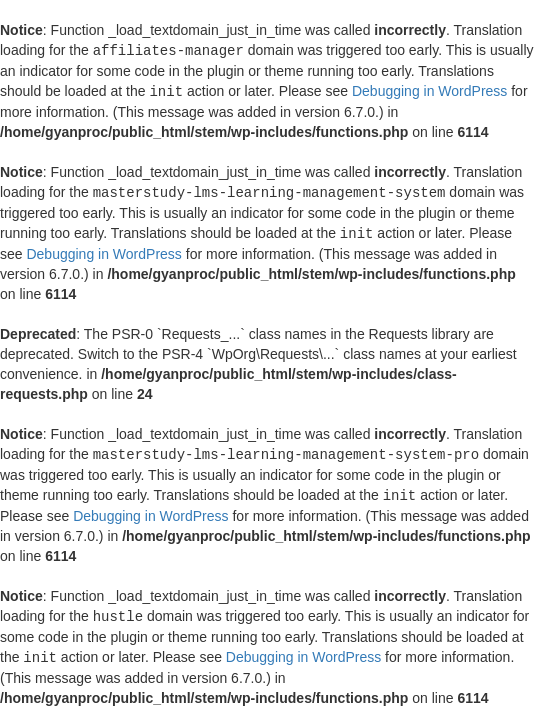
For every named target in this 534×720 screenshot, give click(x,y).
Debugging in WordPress (429, 90)
